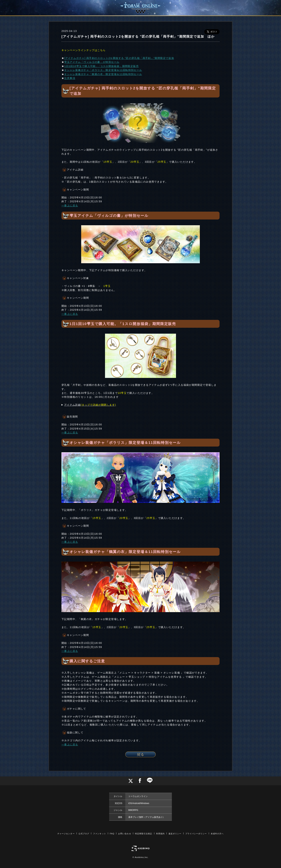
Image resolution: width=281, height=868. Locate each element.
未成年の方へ (217, 834)
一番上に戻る (70, 206)
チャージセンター (66, 834)
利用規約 (160, 834)
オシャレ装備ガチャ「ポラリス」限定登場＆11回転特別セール (103, 70)
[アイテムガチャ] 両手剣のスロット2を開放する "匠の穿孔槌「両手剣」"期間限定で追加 (119, 58)
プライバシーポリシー (196, 834)
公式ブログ (84, 834)
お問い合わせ (125, 834)
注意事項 (70, 78)
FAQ (112, 834)
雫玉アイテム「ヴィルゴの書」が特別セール (92, 62)
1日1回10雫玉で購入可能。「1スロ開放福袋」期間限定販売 (101, 66)
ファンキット (100, 834)
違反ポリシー (175, 834)
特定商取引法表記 (144, 834)
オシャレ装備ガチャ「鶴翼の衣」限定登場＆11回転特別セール (103, 74)
